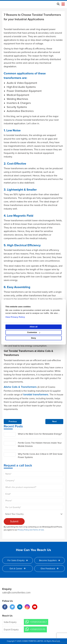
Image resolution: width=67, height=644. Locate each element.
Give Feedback (49, 569)
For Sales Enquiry (18, 560)
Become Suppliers (49, 560)
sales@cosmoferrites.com (16, 593)
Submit (14, 521)
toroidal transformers (35, 395)
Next (54, 422)
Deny (34, 338)
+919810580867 (38, 622)
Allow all (33, 327)
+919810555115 (38, 629)
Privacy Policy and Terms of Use (31, 530)
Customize (34, 332)
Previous (13, 422)
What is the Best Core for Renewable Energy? (40, 434)
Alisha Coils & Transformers (21, 387)
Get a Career (17, 569)
